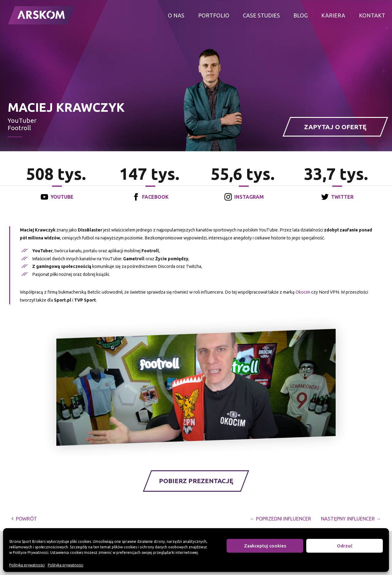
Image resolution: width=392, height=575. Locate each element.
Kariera (333, 15)
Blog (301, 15)
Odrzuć (345, 546)
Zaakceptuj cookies (265, 546)
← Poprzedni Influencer (281, 519)
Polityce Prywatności (31, 552)
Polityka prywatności (27, 565)
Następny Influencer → (351, 519)
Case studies (261, 15)
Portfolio (214, 15)
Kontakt (372, 15)
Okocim (303, 292)
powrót (24, 519)
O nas (176, 15)
